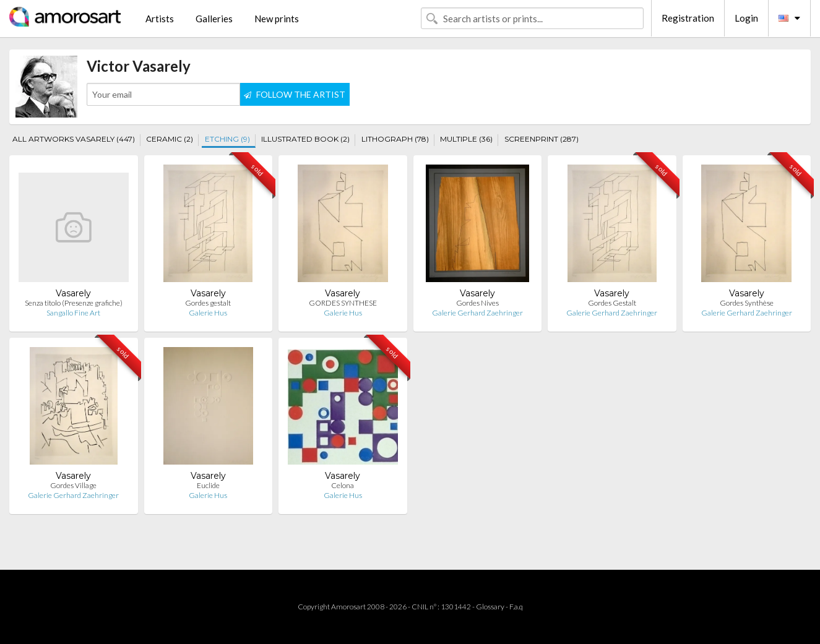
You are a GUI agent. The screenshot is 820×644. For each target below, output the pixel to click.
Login (746, 18)
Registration (688, 18)
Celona (343, 485)
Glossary (490, 607)
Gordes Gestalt (612, 303)
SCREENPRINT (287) (542, 139)
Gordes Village (73, 485)
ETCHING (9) (227, 139)
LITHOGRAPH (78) (395, 139)
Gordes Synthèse (747, 303)
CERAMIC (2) (170, 139)
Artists (160, 19)
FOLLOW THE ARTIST (295, 94)
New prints (277, 19)
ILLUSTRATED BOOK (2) (305, 139)
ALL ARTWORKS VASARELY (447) (74, 139)
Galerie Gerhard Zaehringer (477, 313)
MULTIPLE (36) (466, 139)
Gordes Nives (477, 303)
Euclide (208, 485)
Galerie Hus (208, 313)
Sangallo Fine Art (73, 313)
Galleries (214, 19)
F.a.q (516, 607)
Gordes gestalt (208, 303)
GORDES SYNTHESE (343, 303)
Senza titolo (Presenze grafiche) (74, 303)
